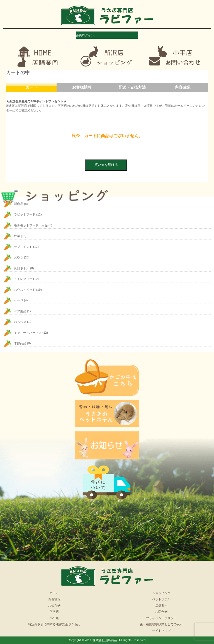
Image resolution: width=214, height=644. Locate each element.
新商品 (19, 204)
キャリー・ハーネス (28, 333)
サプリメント (23, 247)
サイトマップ (161, 631)
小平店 (54, 618)
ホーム (54, 593)
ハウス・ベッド (25, 290)
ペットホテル (161, 599)
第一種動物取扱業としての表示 (161, 624)
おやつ (19, 257)
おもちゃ (20, 322)
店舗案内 (161, 606)
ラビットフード (25, 214)
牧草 (17, 236)
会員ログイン (85, 35)
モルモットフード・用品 (31, 225)
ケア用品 (20, 311)
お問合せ (161, 612)
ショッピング (161, 593)
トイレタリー (23, 279)
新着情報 (54, 599)
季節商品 (20, 343)
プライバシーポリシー (161, 618)
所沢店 (54, 612)
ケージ (19, 300)
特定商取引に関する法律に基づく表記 (54, 624)
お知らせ (54, 606)
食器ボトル (22, 268)
